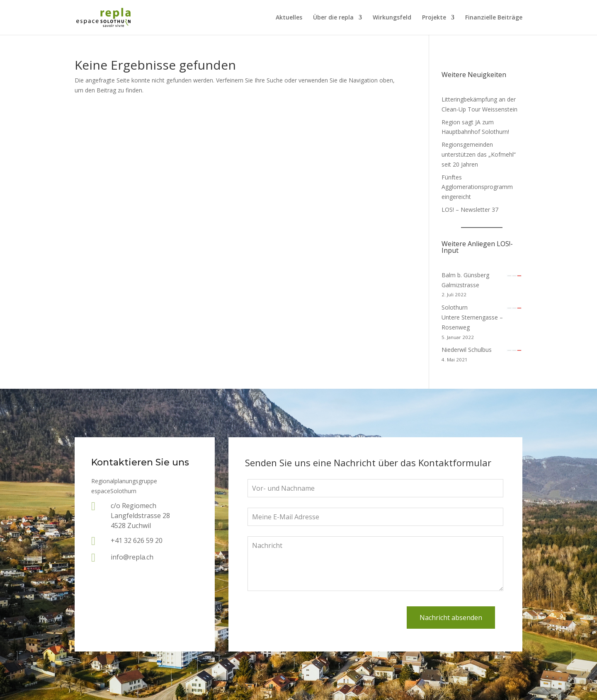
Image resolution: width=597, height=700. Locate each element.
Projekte (434, 18)
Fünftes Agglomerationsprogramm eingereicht (477, 187)
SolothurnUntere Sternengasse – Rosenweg (472, 317)
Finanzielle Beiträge (494, 18)
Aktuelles (289, 18)
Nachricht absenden (451, 618)
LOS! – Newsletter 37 (470, 210)
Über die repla (333, 18)
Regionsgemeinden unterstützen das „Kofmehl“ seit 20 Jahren (479, 154)
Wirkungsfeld (392, 18)
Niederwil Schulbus (467, 350)
